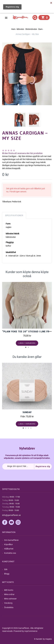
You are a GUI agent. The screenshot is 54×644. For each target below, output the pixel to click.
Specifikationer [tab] (14, 215)
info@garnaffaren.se (11, 515)
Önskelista (9, 607)
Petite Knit (17, 202)
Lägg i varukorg (27, 343)
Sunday (27, 412)
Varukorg (8, 603)
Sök (6, 569)
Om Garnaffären (11, 540)
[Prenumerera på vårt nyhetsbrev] (27, 466)
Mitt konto (9, 590)
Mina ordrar (9, 594)
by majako (47, 639)
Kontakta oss (10, 553)
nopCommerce (31, 631)
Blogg (7, 574)
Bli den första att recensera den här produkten (22, 153)
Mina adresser (10, 599)
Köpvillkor (8, 544)
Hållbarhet (9, 549)
